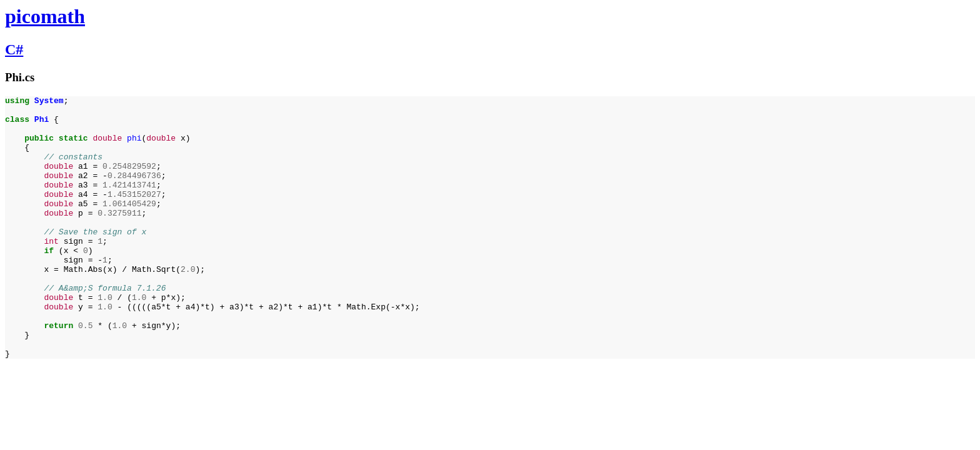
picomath (45, 16)
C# (14, 49)
